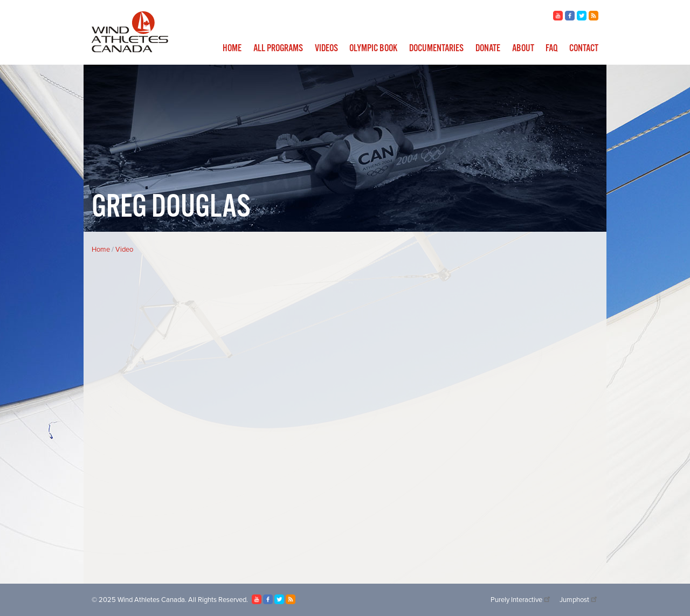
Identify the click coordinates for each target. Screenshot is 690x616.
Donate (488, 49)
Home (232, 49)
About (523, 49)
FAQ (551, 49)
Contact (584, 49)
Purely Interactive (521, 600)
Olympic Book (373, 49)
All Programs (278, 49)
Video (124, 250)
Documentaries (436, 49)
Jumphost (579, 600)
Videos (326, 49)
